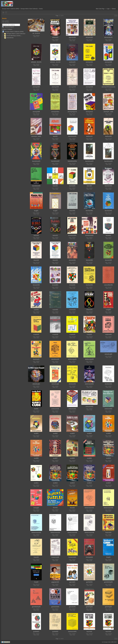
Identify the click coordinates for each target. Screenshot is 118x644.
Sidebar (114, 9)
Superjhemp (10, 38)
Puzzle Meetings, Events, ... (14, 36)
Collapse (10, 29)
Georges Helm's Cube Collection (29, 9)
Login (108, 9)
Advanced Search (9, 27)
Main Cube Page (100, 9)
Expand (4, 29)
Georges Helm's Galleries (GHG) (10, 9)
